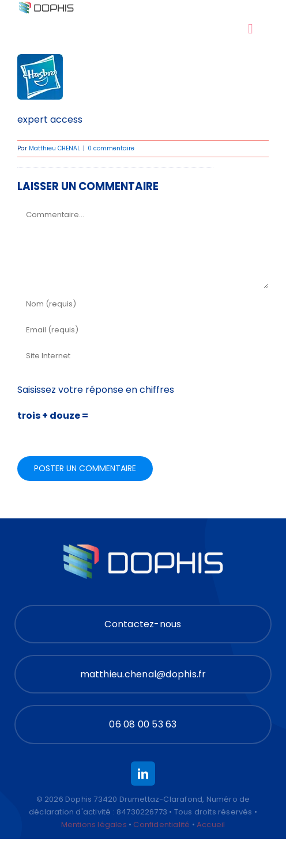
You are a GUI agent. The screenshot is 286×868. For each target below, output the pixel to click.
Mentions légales (94, 825)
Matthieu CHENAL (54, 148)
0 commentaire (111, 148)
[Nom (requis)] (143, 304)
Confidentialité (161, 825)
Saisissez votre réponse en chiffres (96, 390)
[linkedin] (143, 774)
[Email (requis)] (143, 330)
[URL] (143, 356)
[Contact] (143, 624)
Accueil (211, 825)
